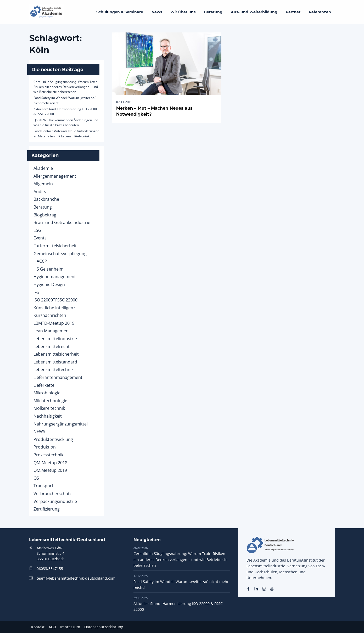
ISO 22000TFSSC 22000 (55, 300)
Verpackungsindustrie (55, 501)
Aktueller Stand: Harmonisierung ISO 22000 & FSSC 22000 (178, 604)
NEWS (39, 432)
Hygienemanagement (55, 277)
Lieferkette (44, 385)
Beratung (43, 207)
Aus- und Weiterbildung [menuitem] (254, 12)
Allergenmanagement (55, 176)
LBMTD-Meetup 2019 (54, 323)
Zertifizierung (47, 509)
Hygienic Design (49, 284)
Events (40, 238)
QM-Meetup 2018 (50, 463)
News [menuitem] (157, 12)
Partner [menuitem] (293, 12)
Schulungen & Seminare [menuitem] (120, 12)
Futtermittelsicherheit (55, 246)
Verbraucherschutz (52, 494)
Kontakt (38, 627)
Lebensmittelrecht (52, 346)
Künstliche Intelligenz (54, 308)
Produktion (45, 447)
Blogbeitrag (45, 215)
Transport (43, 486)
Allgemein (43, 184)
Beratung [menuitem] (213, 12)
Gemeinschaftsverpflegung (60, 254)
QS (36, 478)
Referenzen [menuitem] (320, 12)
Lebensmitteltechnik (54, 369)
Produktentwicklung (53, 439)
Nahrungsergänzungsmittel (61, 424)
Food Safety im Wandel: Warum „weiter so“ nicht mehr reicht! (181, 582)
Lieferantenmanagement (58, 377)
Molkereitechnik (49, 408)
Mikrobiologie (47, 393)
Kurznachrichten (50, 315)
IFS (36, 292)
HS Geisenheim (49, 269)
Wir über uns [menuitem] (183, 12)
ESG (37, 230)
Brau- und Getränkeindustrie (62, 222)
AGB (52, 627)
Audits (40, 192)
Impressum (70, 627)
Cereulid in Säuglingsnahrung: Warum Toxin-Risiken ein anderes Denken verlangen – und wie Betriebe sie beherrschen (66, 87)
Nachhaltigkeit (48, 416)
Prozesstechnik (48, 455)
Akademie (43, 168)
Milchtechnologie (50, 401)
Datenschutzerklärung (104, 627)
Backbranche (46, 199)
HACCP (40, 261)
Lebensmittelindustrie (55, 339)
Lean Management (52, 331)
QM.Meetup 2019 (50, 470)
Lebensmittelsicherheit (56, 354)
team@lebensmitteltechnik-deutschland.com (76, 578)
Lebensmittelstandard (55, 362)
